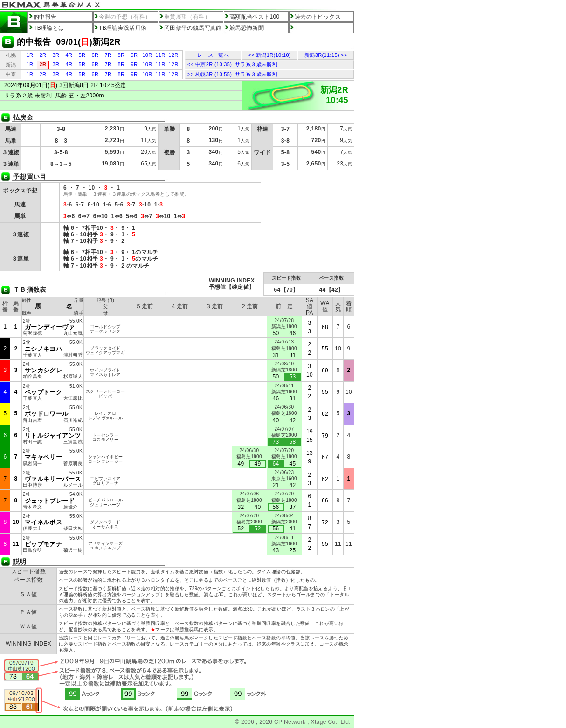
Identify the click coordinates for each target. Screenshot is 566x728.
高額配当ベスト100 (255, 17)
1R (30, 55)
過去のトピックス (318, 17)
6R (95, 55)
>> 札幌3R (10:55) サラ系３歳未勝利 (232, 74)
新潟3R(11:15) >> (326, 55)
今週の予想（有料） (125, 17)
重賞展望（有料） (187, 17)
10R (147, 55)
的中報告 (45, 17)
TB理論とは (49, 28)
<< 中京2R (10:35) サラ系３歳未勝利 (232, 64)
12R (173, 55)
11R (160, 55)
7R (108, 55)
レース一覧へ (213, 55)
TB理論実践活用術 (123, 28)
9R (135, 55)
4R (69, 55)
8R (121, 55)
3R (56, 55)
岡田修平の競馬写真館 (193, 28)
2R (43, 55)
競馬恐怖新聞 (247, 28)
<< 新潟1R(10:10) (269, 55)
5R (82, 55)
